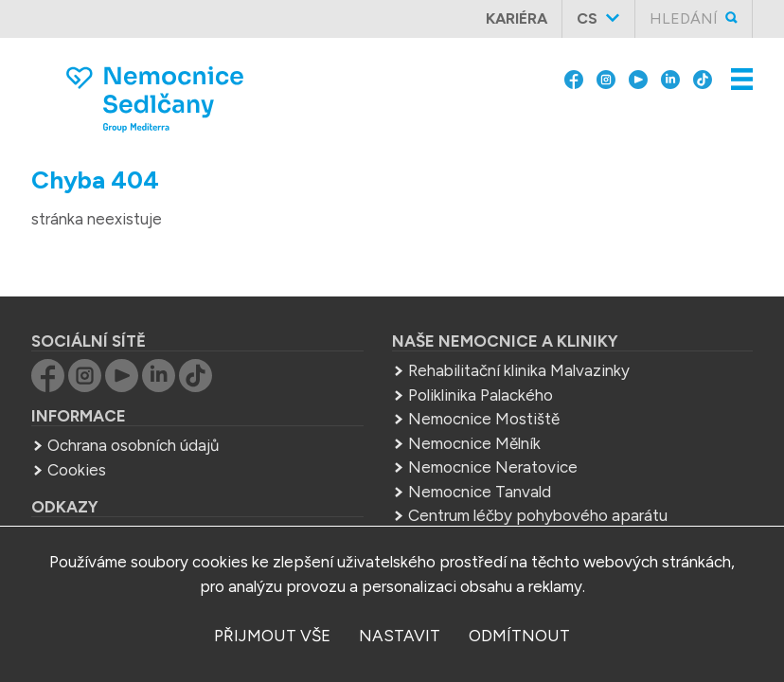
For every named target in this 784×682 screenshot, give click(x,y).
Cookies (77, 438)
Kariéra (517, 18)
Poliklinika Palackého (481, 363)
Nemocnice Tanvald (480, 459)
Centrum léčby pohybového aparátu (538, 483)
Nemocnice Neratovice (493, 435)
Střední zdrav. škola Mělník (503, 508)
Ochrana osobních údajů (133, 413)
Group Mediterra (107, 505)
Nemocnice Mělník (474, 411)
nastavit (400, 636)
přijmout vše (272, 636)
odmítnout (519, 636)
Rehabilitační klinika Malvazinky (519, 338)
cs (587, 18)
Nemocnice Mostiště (484, 386)
